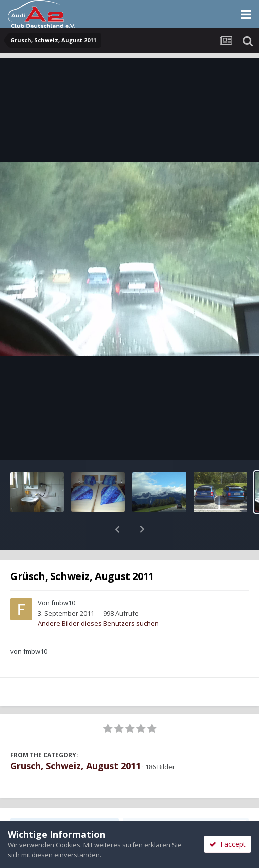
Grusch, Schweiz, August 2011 (75, 740)
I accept (228, 844)
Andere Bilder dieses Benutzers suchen (98, 597)
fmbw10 (63, 576)
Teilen (65, 800)
